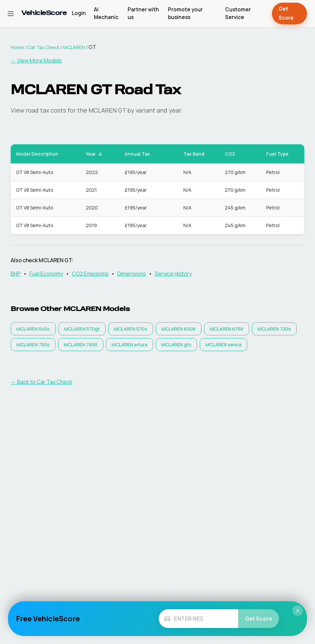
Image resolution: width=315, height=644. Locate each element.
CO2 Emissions (90, 274)
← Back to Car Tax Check (42, 382)
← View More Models (36, 60)
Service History (173, 274)
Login (79, 13)
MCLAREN (74, 47)
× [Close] (298, 611)
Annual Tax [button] (141, 154)
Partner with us (143, 13)
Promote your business (185, 13)
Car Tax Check (44, 47)
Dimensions (132, 274)
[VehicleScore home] (44, 14)
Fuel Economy (46, 274)
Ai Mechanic (106, 13)
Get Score (289, 14)
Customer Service (238, 13)
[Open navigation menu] (11, 14)
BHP (16, 274)
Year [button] (95, 154)
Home (17, 47)
